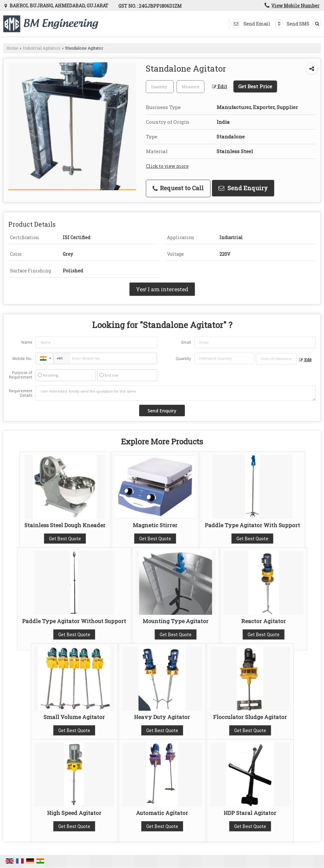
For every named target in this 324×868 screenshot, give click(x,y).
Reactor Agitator (264, 621)
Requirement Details (21, 393)
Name (27, 342)
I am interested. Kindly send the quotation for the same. (176, 393)
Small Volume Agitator (74, 717)
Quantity (183, 359)
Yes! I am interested (162, 289)
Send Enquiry (243, 188)
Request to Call (178, 188)
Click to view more (167, 166)
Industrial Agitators (42, 48)
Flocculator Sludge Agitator (250, 717)
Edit (220, 86)
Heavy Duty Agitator (162, 717)
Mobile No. (22, 359)
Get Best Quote (65, 539)
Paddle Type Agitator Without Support (74, 621)
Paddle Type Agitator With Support (252, 525)
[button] (295, 6)
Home (12, 48)
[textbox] (190, 87)
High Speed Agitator (74, 813)
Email (186, 342)
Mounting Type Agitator (176, 621)
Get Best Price (255, 86)
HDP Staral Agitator (250, 813)
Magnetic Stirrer (155, 525)
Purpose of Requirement (21, 375)
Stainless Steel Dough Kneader (65, 525)
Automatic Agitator (162, 813)
